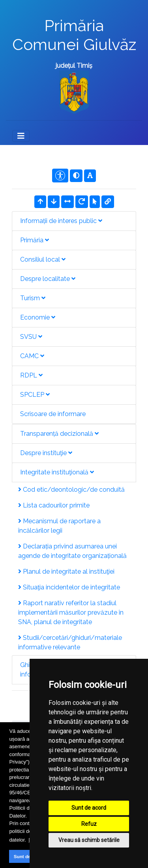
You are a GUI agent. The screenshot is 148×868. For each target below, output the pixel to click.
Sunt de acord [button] (29, 856)
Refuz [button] (89, 824)
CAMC (32, 356)
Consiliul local (43, 259)
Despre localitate (48, 279)
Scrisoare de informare (53, 414)
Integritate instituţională (57, 472)
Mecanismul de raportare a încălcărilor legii (59, 526)
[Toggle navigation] (21, 136)
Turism (33, 298)
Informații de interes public (61, 221)
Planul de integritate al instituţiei (66, 572)
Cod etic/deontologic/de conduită (71, 490)
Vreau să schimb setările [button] (89, 840)
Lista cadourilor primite (54, 505)
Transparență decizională (59, 434)
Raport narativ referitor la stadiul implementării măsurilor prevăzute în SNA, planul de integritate (71, 612)
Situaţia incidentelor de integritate (69, 587)
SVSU (31, 337)
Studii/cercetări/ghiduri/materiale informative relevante (70, 642)
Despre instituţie (46, 453)
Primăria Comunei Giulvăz (74, 35)
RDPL (31, 375)
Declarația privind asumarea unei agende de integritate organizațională (72, 551)
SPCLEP (35, 395)
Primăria (35, 240)
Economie (38, 317)
